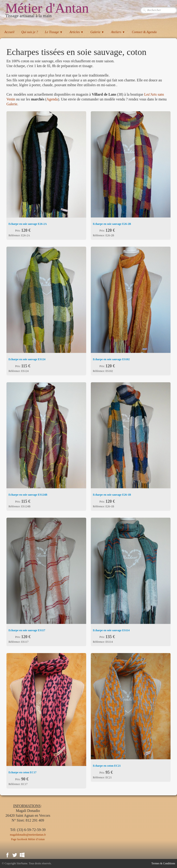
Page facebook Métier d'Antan (28, 839)
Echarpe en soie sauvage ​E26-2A (28, 224)
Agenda (52, 99)
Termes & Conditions (163, 863)
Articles (76, 32)
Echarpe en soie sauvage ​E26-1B (112, 495)
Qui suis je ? (29, 32)
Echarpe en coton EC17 (22, 772)
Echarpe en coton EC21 (107, 766)
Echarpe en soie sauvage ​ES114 (111, 630)
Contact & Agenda (144, 32)
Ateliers (118, 32)
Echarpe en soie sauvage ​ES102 (111, 359)
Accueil (9, 32)
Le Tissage (54, 32)
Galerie (97, 32)
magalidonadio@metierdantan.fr (28, 835)
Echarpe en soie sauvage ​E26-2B (112, 224)
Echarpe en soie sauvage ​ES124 (27, 359)
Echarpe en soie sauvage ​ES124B (28, 495)
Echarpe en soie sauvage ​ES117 (27, 630)
